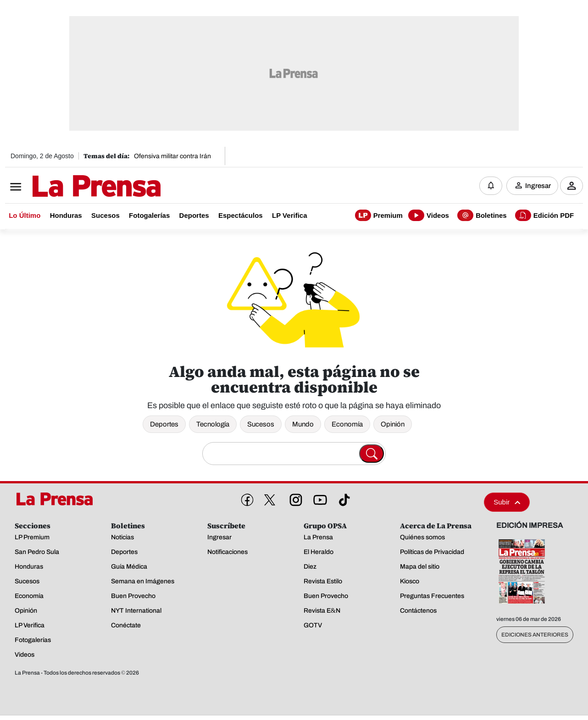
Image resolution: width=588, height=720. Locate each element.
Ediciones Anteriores (535, 635)
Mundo (303, 424)
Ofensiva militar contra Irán (172, 156)
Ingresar (538, 186)
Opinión (393, 424)
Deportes (164, 424)
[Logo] (74, 187)
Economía (347, 424)
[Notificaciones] (491, 186)
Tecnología (213, 424)
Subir (507, 502)
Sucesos (261, 424)
